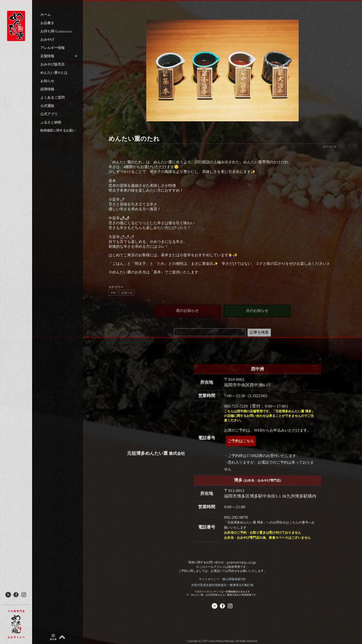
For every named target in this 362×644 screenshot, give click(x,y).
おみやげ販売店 (53, 64)
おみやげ (47, 39)
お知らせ (47, 81)
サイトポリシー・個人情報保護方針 (222, 579)
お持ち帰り (56, 31)
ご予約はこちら (241, 441)
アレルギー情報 (53, 48)
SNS (113, 293)
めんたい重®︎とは (54, 73)
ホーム (46, 15)
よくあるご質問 (53, 97)
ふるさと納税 (51, 122)
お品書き (47, 23)
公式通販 (47, 106)
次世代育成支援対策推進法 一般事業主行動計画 (222, 585)
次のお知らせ (257, 311)
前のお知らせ (187, 311)
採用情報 (47, 89)
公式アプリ (49, 114)
